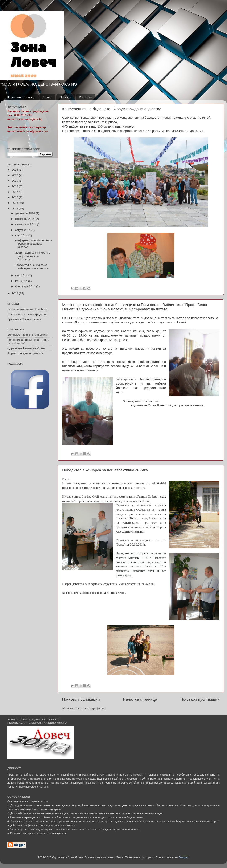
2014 (15, 208)
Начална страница (22, 97)
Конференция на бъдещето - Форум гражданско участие (112, 109)
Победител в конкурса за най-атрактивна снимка (105, 470)
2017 (15, 192)
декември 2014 (25, 213)
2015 (15, 203)
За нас (48, 97)
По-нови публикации (81, 699)
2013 (15, 293)
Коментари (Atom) (94, 708)
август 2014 (23, 230)
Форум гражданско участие (25, 353)
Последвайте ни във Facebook (27, 309)
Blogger (184, 857)
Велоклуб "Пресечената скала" (28, 335)
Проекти (66, 97)
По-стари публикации (200, 699)
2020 (15, 175)
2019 (15, 181)
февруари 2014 (26, 286)
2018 (15, 186)
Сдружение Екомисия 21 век (26, 348)
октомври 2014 (25, 219)
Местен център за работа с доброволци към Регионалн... (32, 256)
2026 (15, 170)
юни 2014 (22, 275)
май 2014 (22, 281)
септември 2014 (26, 224)
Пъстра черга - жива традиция (27, 314)
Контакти (86, 97)
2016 (15, 197)
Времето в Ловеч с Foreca (24, 319)
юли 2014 (22, 235)
